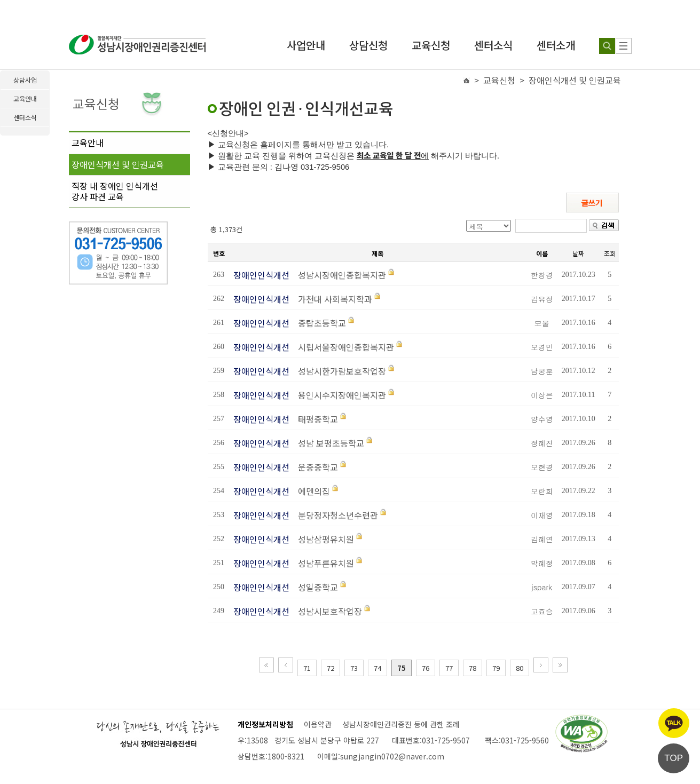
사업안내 (306, 45)
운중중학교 (315, 467)
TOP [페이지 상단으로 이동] (674, 758)
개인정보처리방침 (265, 724)
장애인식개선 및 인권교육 (118, 164)
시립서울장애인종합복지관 (343, 347)
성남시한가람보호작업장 (339, 371)
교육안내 (88, 142)
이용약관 (318, 724)
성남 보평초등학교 (328, 443)
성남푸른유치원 (323, 563)
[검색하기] (607, 46)
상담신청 (368, 45)
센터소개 (556, 45)
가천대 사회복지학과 (332, 299)
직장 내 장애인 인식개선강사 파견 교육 (115, 191)
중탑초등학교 (319, 323)
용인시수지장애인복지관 (339, 395)
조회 (610, 253)
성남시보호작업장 (327, 611)
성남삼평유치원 (323, 539)
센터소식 (493, 45)
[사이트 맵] (624, 46)
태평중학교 (315, 419)
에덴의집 (311, 491)
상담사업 (25, 80)
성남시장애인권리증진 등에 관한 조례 (401, 724)
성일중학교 (315, 587)
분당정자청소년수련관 (335, 515)
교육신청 (431, 45)
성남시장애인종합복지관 (339, 275)
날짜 (578, 253)
